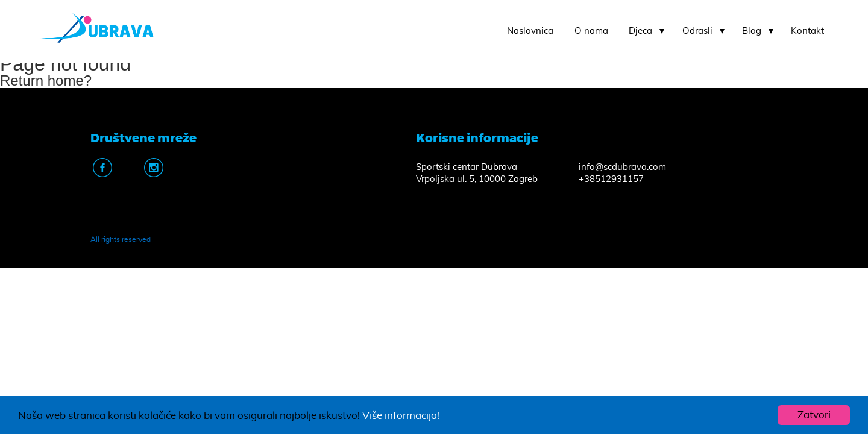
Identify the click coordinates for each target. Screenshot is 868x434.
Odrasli (697, 31)
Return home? (46, 80)
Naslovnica (530, 31)
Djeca (640, 31)
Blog (752, 31)
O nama (591, 31)
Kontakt (807, 31)
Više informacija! (401, 416)
